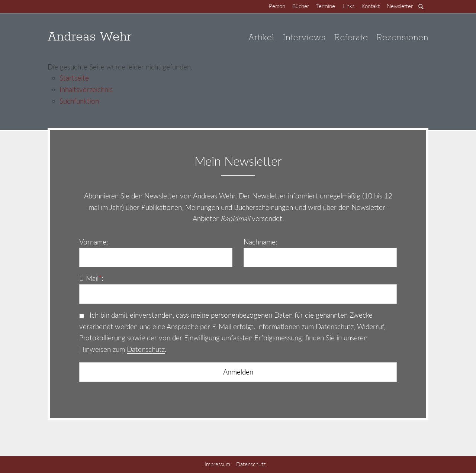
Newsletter (400, 6)
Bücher (301, 6)
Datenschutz (146, 349)
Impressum (217, 464)
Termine (326, 6)
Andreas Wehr (90, 37)
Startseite (74, 78)
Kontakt (371, 6)
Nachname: (260, 242)
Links (348, 6)
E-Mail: (91, 278)
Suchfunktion (79, 101)
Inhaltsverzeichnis (86, 89)
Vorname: (94, 242)
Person (277, 6)
